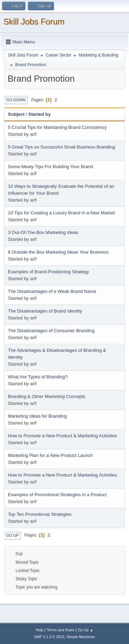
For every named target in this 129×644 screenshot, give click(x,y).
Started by (39, 114)
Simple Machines (81, 637)
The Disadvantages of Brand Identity (45, 311)
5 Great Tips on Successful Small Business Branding (61, 147)
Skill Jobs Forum (34, 22)
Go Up (12, 535)
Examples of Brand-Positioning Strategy (49, 272)
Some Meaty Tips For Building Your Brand (50, 167)
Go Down (16, 100)
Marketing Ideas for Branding (37, 416)
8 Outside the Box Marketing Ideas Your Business (58, 252)
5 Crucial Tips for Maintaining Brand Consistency (57, 127)
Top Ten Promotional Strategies (40, 514)
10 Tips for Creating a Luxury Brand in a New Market (61, 213)
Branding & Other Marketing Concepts (47, 396)
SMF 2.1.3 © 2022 (49, 637)
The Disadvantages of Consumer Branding (51, 331)
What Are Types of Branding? (38, 377)
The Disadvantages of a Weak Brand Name (52, 291)
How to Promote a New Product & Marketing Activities (62, 436)
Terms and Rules (61, 630)
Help (40, 630)
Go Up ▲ (85, 630)
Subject (16, 114)
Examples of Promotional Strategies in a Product (57, 495)
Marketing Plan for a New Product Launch (50, 455)
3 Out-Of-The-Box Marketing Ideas (43, 232)
